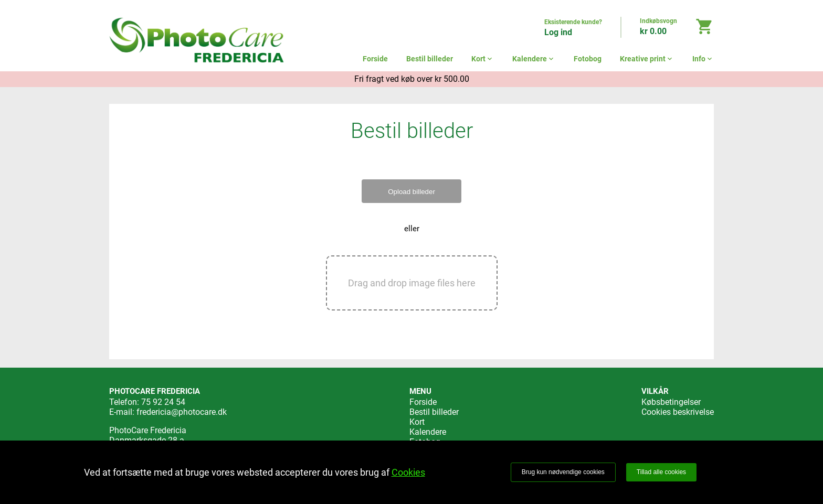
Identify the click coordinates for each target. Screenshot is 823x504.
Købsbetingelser (671, 402)
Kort (483, 59)
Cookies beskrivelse (678, 412)
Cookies (408, 472)
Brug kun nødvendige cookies (563, 472)
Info (703, 59)
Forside (375, 59)
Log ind (558, 32)
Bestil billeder (430, 59)
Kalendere (534, 59)
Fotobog (588, 59)
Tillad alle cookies (661, 472)
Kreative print (647, 59)
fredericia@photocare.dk (182, 412)
